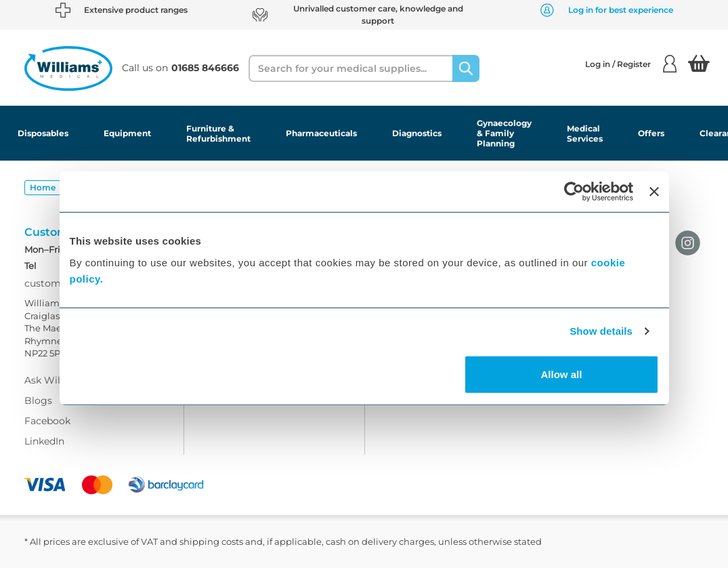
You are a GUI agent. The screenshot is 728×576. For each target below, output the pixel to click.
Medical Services (585, 133)
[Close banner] (654, 192)
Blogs (38, 409)
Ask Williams (55, 388)
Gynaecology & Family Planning (504, 133)
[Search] (466, 68)
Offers (651, 133)
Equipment (127, 133)
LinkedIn (44, 449)
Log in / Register (631, 64)
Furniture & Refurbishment (218, 133)
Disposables (43, 133)
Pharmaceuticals (321, 133)
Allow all (562, 374)
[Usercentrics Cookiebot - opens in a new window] (574, 192)
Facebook (47, 429)
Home (43, 187)
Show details (601, 331)
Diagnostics (417, 133)
